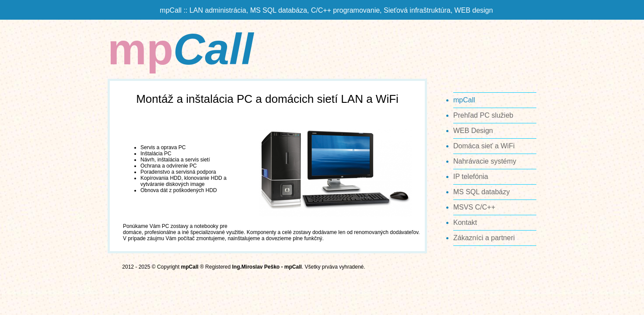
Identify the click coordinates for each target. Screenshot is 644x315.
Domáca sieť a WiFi (484, 146)
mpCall (464, 100)
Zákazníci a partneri (484, 238)
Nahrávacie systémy (485, 161)
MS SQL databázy (481, 192)
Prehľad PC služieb (483, 115)
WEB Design (473, 131)
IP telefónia (471, 177)
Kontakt (465, 222)
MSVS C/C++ (474, 207)
